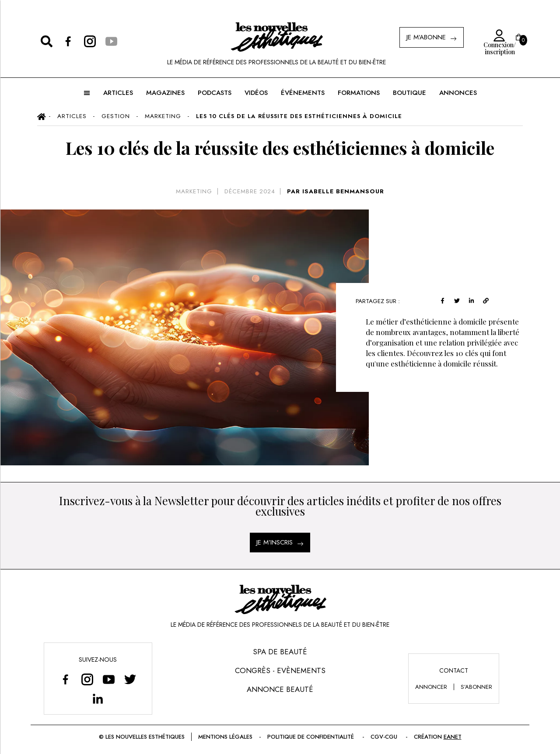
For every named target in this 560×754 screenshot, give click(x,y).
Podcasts (215, 93)
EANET (453, 737)
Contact (454, 670)
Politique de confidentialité (311, 737)
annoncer (431, 687)
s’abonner (476, 687)
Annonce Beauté (280, 689)
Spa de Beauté (280, 652)
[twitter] (457, 300)
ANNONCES (458, 93)
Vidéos (256, 93)
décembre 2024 (250, 191)
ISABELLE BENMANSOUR (343, 191)
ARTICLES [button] (118, 93)
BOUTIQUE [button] (409, 93)
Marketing (194, 191)
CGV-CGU (385, 737)
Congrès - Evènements (280, 670)
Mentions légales (225, 737)
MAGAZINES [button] (165, 93)
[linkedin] (471, 300)
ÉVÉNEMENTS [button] (303, 93)
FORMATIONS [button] (359, 93)
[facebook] (443, 300)
